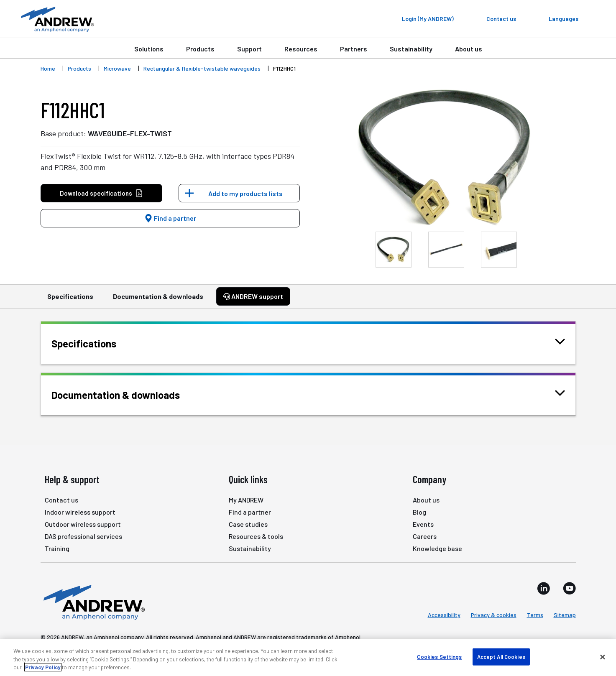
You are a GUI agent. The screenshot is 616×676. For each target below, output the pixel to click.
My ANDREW (246, 500)
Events (423, 524)
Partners (354, 49)
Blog (419, 512)
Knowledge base (437, 548)
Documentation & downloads (158, 300)
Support (249, 49)
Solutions (149, 49)
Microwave (117, 68)
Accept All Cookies (501, 656)
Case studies (248, 524)
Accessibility (444, 615)
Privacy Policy (43, 667)
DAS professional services (83, 536)
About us (469, 49)
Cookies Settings (439, 656)
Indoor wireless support (80, 512)
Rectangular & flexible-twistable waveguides (202, 68)
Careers (425, 536)
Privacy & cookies (494, 615)
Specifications (70, 300)
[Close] (603, 657)
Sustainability (411, 49)
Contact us (61, 500)
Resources (301, 49)
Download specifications (101, 193)
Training (57, 548)
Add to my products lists (245, 193)
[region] (308, 657)
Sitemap (565, 615)
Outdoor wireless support (83, 524)
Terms (535, 615)
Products (200, 49)
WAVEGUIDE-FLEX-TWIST (130, 133)
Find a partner (170, 218)
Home (48, 68)
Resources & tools (256, 536)
